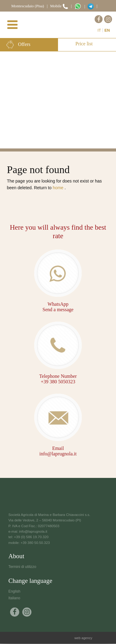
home (59, 188)
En (107, 30)
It (99, 30)
